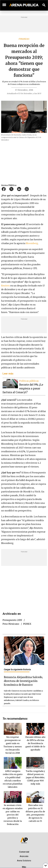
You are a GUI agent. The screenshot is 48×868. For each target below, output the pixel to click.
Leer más (8, 374)
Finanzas (24, 39)
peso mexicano (11, 624)
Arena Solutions (24, 861)
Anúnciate (24, 856)
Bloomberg (32, 243)
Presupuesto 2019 (12, 620)
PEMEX (27, 624)
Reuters (5, 286)
